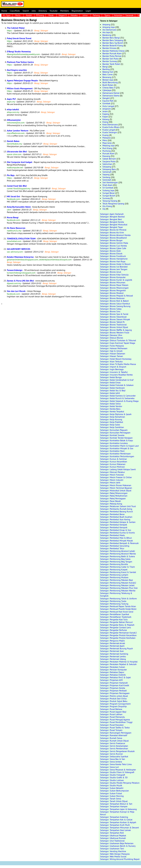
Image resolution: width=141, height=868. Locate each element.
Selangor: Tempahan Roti (112, 833)
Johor (85, 15)
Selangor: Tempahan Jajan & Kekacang (118, 809)
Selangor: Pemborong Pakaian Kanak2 (118, 583)
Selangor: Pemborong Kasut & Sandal (118, 572)
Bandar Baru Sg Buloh (113, 43)
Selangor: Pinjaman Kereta (113, 688)
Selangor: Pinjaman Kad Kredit (115, 685)
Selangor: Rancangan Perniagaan (116, 733)
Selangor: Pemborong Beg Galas (115, 559)
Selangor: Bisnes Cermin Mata (114, 243)
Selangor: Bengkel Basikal (112, 217)
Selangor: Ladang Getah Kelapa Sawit (118, 469)
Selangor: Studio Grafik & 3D (114, 777)
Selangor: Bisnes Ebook (111, 253)
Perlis (18, 15)
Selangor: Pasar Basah (111, 501)
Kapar (105, 117)
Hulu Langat (108, 106)
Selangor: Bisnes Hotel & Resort (115, 264)
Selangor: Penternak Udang (113, 659)
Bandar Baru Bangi (111, 38)
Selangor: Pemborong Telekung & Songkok (116, 594)
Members (65, 11)
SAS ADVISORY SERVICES (19, 249)
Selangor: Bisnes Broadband (113, 238)
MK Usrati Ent (13, 196)
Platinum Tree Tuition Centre (20, 62)
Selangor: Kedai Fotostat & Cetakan (117, 385)
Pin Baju (11, 175)
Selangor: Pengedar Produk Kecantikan (118, 635)
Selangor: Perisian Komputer (113, 670)
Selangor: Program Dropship (113, 706)
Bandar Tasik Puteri (111, 64)
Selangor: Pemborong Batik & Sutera (117, 556)
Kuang (106, 135)
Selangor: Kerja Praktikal (112, 422)
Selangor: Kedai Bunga (111, 377)
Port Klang (107, 148)
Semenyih (107, 172)
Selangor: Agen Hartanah (112, 214)
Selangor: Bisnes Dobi (110, 251)
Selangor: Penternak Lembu (113, 656)
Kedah (29, 15)
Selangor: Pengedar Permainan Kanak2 (118, 633)
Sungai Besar (109, 193)
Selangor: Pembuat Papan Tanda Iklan (118, 606)
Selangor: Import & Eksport (113, 367)
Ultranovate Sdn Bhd (17, 152)
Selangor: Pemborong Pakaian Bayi (116, 580)
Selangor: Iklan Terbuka (111, 361)
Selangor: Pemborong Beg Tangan (116, 562)
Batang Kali (108, 72)
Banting (106, 69)
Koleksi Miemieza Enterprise (20, 257)
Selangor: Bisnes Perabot (112, 293)
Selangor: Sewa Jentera (111, 762)
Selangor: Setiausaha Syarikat (114, 756)
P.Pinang (40, 15)
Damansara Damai (111, 93)
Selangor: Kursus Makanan (113, 464)
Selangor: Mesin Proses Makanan (116, 485)
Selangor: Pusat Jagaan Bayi (113, 712)
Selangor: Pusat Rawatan (112, 725)
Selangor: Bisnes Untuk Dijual (114, 327)
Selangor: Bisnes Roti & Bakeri (114, 301)
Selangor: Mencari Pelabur (112, 472)
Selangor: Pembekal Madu (112, 535)
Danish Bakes (13, 141)
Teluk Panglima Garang (113, 204)
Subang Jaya (108, 190)
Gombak (106, 103)
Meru (105, 140)
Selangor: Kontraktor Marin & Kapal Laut (119, 446)
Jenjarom (107, 109)
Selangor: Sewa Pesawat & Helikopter (118, 770)
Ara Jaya (106, 32)
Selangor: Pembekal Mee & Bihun (116, 538)
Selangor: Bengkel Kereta (112, 222)
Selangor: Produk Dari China (113, 699)
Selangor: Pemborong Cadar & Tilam (117, 567)
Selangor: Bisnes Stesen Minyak (115, 319)
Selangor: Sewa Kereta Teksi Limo (116, 764)
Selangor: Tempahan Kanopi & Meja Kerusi (117, 813)
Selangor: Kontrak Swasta (112, 435)
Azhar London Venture (18, 131)
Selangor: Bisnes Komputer (113, 277)
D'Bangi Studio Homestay (19, 52)
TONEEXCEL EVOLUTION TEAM (21, 239)
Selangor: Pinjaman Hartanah (114, 683)
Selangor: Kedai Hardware (112, 388)
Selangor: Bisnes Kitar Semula (114, 275)
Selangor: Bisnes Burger (111, 240)
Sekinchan (107, 164)
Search (26, 11)
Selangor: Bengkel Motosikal (114, 225)
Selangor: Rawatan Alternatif (114, 735)
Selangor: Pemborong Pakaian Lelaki (117, 585)
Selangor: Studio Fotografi (113, 775)
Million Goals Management (20, 88)
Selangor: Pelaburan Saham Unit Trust (118, 506)
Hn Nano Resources (16, 228)
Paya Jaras (107, 143)
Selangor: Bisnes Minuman (113, 282)
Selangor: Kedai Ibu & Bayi (113, 390)
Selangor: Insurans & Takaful (114, 372)
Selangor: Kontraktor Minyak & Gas (117, 448)
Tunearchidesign (15, 270)
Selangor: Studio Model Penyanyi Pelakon (120, 783)
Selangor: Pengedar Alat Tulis (114, 619)
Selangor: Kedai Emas (110, 382)
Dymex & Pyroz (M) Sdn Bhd (20, 281)
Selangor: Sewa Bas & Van (113, 759)
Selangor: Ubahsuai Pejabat (113, 835)
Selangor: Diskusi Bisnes (112, 338)
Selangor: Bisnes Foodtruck (113, 256)
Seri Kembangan (110, 182)
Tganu (107, 15)
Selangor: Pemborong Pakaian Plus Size (119, 588)
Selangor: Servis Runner (111, 754)
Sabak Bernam (109, 159)
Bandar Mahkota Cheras (114, 51)
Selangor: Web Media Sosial (113, 856)
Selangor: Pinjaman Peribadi (113, 691)
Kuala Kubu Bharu (111, 127)
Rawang (106, 156)
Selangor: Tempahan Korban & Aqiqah (118, 822)
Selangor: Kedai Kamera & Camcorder (118, 396)
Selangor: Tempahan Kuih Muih (115, 825)
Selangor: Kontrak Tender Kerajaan (116, 438)
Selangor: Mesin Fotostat (112, 475)
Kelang (106, 119)
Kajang (106, 114)
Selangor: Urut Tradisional (112, 841)
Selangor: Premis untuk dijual (114, 696)
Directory (43, 11)
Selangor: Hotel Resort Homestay (116, 359)
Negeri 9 (63, 15)
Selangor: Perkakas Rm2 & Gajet (115, 677)
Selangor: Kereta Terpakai (112, 411)
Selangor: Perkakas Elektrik (113, 675)
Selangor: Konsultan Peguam (114, 430)
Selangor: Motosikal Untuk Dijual (116, 490)
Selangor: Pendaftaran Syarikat (115, 614)
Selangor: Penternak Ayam (112, 646)
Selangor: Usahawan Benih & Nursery (118, 846)
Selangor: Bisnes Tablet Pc (112, 322)
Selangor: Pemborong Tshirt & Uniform (118, 598)
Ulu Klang (107, 206)
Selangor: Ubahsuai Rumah (113, 838)
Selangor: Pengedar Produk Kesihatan (118, 638)
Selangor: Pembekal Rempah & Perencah (119, 543)
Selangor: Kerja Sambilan (112, 427)
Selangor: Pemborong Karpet (114, 570)
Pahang (96, 15)
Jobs (34, 11)
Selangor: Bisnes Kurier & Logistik (116, 280)
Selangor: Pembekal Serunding (115, 546)
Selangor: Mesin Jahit (110, 483)
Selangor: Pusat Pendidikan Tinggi (116, 722)
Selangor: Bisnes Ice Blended (114, 267)
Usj (104, 209)
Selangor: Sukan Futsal (111, 793)
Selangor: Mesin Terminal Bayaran (116, 488)
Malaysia (107, 138)
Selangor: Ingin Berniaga (112, 369)
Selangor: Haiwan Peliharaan (114, 348)
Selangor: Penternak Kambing (114, 654)
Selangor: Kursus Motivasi (112, 467)
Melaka (74, 15)
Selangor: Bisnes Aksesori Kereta (115, 235)
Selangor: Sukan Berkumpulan (114, 791)
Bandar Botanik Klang (113, 45)
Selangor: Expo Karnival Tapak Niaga (118, 343)
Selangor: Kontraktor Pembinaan (115, 454)
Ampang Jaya (109, 27)
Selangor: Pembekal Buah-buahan (116, 517)
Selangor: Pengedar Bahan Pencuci (116, 622)
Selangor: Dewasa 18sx (111, 335)
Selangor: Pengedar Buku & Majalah (117, 625)
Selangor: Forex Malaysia (112, 346)
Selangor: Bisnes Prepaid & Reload (116, 296)
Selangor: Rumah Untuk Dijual (114, 741)
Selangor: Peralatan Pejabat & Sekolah (118, 664)
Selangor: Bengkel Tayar (111, 227)
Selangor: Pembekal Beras (112, 514)
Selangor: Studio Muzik (111, 785)
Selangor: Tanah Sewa (111, 799)
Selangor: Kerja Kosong (111, 419)
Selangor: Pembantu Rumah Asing (116, 509)
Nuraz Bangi (13, 217)
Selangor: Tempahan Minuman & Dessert (119, 828)
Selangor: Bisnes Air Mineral (113, 230)
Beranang (107, 77)
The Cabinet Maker (16, 28)
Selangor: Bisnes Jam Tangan (114, 269)
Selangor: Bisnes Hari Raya (113, 261)
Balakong (107, 35)
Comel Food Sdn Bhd (17, 186)
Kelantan (118, 15)
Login (88, 11)
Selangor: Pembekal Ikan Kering (115, 519)
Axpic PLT (11, 99)
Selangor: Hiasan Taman (112, 356)
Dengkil (106, 98)
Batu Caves (108, 74)
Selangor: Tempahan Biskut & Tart (116, 804)
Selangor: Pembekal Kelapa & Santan (118, 522)
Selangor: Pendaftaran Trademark (116, 617)
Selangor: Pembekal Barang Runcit (116, 511)
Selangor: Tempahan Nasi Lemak (115, 830)
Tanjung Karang (110, 201)
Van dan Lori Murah (16, 291)
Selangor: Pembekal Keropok (114, 527)
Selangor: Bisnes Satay (111, 309)
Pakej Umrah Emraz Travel (19, 38)
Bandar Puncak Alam (112, 53)
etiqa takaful (13, 109)
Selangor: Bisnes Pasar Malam (114, 285)
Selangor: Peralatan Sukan (113, 667)
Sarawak (129, 15)
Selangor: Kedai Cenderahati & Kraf (117, 380)
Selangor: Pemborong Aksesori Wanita (118, 554)
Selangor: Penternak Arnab (113, 643)
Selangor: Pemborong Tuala (113, 601)
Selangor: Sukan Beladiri (112, 788)
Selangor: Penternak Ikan (112, 651)
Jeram (105, 111)
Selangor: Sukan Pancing (112, 796)
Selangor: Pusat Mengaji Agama (115, 720)
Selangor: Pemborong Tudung (114, 604)
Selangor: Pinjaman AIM (111, 680)
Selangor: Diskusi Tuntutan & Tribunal (118, 340)
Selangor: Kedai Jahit (110, 393)
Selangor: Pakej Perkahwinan (114, 496)
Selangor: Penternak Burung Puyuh (116, 648)
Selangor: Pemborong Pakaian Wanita (118, 591)
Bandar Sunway (110, 61)
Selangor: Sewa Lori (109, 767)
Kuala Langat (109, 130)
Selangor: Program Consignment (115, 704)
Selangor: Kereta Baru (110, 409)
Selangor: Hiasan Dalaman (113, 354)
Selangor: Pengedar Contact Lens (116, 627)
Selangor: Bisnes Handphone (114, 259)
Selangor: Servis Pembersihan (114, 748)
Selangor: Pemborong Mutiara (114, 577)
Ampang (106, 24)
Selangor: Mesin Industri (112, 480)
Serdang (106, 177)
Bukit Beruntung (110, 82)
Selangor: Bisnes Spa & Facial (114, 314)
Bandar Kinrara (109, 48)
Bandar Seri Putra (111, 59)
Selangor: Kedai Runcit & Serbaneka (117, 398)
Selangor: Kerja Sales (110, 425)
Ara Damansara (109, 30)
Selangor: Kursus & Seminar (113, 459)
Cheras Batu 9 (109, 88)
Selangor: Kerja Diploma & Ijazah (116, 414)
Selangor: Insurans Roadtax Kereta (116, 375)
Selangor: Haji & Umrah (111, 351)
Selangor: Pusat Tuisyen (111, 730)
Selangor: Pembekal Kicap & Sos (116, 530)
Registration (77, 11)
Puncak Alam (108, 153)
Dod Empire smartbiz (17, 70)
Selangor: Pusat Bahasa (111, 709)
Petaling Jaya (109, 145)
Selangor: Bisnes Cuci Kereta (113, 246)
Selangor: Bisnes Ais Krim (112, 232)
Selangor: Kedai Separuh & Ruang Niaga (119, 401)
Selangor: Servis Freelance (113, 743)
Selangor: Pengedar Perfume (113, 630)
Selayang (107, 167)
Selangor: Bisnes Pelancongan (114, 288)
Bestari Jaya (108, 80)
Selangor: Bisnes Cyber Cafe (113, 248)
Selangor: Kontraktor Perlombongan (117, 456)
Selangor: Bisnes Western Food (115, 333)
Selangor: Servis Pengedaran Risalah (117, 751)
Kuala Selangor (110, 132)
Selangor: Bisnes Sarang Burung (115, 306)
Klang (105, 122)
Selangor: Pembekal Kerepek (114, 525)
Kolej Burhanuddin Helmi (19, 207)
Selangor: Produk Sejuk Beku (114, 701)
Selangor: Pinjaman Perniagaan (115, 693)
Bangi (105, 67)
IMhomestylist (14, 120)
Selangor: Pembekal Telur (112, 548)
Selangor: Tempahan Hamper (114, 806)
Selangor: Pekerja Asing (111, 504)
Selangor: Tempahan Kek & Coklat (116, 820)
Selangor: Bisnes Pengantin (113, 290)
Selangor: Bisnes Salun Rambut (115, 304)
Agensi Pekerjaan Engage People (22, 80)
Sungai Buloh (109, 196)
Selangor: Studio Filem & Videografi (117, 772)
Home (4, 11)
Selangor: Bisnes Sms (110, 311)
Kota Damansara (110, 124)
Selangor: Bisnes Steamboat (113, 317)
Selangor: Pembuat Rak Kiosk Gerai (117, 612)
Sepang (106, 174)
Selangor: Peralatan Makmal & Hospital (119, 662)
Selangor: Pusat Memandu (112, 717)
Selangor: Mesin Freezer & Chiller (116, 477)
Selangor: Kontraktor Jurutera (114, 443)
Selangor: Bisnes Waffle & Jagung (116, 330)
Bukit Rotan (108, 85)
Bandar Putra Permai (112, 56)
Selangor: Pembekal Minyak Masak (116, 541)
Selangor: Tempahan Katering (114, 817)
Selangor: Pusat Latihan (111, 714)
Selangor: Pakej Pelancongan (114, 493)
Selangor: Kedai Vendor (111, 406)
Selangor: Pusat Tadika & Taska (115, 727)
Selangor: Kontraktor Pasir (112, 451)
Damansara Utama (111, 96)
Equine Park (108, 101)
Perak (51, 15)
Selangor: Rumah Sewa (111, 738)
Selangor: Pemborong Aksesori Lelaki (118, 551)
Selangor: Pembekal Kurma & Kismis (117, 533)
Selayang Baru (109, 169)
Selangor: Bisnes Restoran (112, 298)
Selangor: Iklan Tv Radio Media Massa (118, 364)
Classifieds (15, 11)
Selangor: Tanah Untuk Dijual (114, 801)
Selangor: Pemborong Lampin (114, 575)
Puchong (107, 151)
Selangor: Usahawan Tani (112, 849)
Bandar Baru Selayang (113, 40)
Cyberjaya (107, 90)
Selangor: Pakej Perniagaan (113, 498)
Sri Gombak (108, 188)
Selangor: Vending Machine (113, 851)
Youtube (53, 11)
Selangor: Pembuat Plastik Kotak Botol (118, 609)
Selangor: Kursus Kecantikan (114, 462)
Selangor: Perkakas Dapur (112, 672)
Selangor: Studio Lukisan (112, 780)
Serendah (107, 180)
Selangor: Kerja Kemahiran (113, 417)
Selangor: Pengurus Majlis (112, 641)
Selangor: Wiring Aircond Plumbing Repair (120, 859)
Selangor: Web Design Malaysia (115, 854)
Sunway (106, 198)
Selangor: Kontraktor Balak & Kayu (117, 440)
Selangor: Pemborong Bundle (114, 564)
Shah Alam (107, 185)
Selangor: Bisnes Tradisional (113, 325)
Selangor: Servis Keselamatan (114, 746)
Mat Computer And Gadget (20, 162)
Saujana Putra (109, 161)
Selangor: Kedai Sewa (110, 404)
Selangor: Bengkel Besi (111, 219)
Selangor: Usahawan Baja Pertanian (117, 843)
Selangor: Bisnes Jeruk (111, 272)
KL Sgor (7, 15)
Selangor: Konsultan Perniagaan (115, 433)
